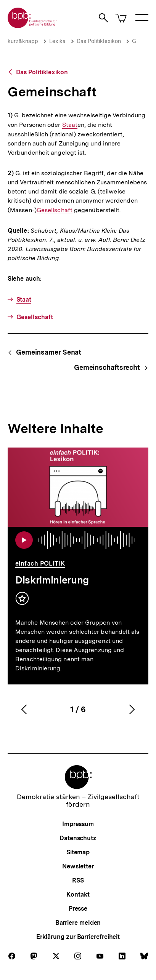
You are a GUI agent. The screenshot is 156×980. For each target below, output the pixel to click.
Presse (78, 909)
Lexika (57, 41)
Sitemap (78, 852)
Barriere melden (78, 923)
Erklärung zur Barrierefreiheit (78, 937)
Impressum (78, 824)
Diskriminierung (52, 580)
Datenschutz (78, 838)
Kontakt (78, 894)
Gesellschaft (55, 210)
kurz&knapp (23, 41)
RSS (78, 880)
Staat (70, 125)
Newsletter (78, 866)
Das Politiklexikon (99, 41)
